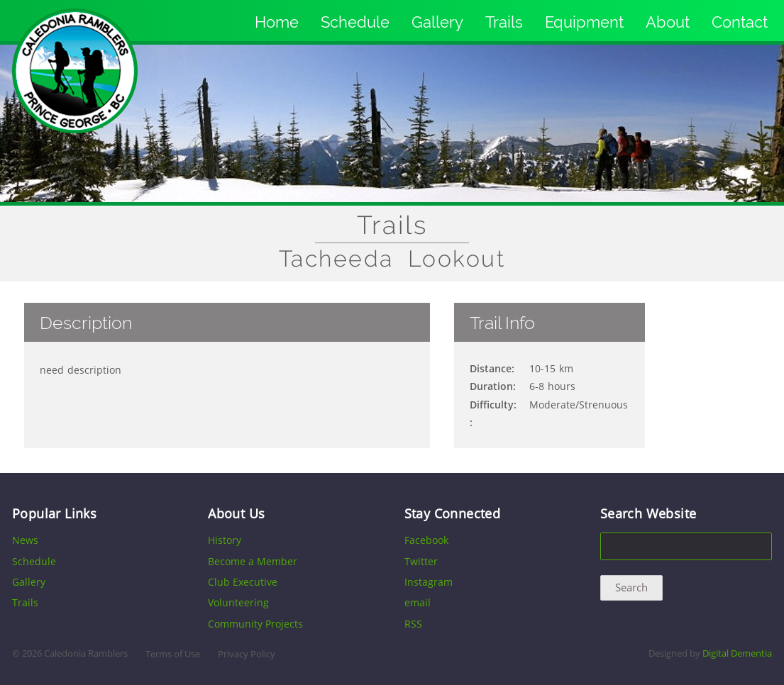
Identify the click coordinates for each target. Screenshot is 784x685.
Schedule (355, 22)
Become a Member (253, 561)
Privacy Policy (247, 654)
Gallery (437, 22)
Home (277, 22)
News (25, 540)
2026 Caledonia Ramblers (75, 653)
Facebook (426, 540)
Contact (740, 22)
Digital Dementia (737, 653)
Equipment (584, 22)
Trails (504, 22)
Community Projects (255, 624)
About (668, 22)
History (225, 540)
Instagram (429, 582)
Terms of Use (173, 654)
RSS (413, 624)
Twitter (421, 561)
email (418, 602)
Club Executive (243, 582)
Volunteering (238, 602)
